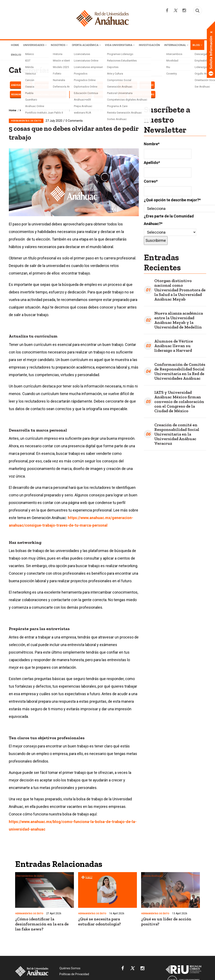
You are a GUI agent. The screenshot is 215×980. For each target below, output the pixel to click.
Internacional (25, 55)
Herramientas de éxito (100, 86)
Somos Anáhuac (80, 95)
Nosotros (65, 45)
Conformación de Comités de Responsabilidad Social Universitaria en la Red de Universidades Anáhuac (180, 372)
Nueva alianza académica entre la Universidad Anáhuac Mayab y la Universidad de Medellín (179, 321)
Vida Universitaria (134, 45)
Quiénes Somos (70, 969)
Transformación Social (110, 95)
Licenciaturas (127, 86)
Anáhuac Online (21, 86)
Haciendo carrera (69, 86)
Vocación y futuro (142, 95)
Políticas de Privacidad (74, 975)
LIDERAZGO (147, 86)
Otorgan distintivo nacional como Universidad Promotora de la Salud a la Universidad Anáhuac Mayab (180, 291)
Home (15, 45)
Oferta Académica (96, 45)
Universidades (38, 45)
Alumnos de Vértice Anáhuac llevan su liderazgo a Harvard (174, 347)
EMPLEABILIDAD (45, 86)
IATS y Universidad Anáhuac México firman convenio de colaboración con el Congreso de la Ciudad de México (179, 402)
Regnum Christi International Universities (38, 95)
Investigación (167, 45)
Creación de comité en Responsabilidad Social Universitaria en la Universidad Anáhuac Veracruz (177, 435)
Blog (48, 55)
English (64, 55)
